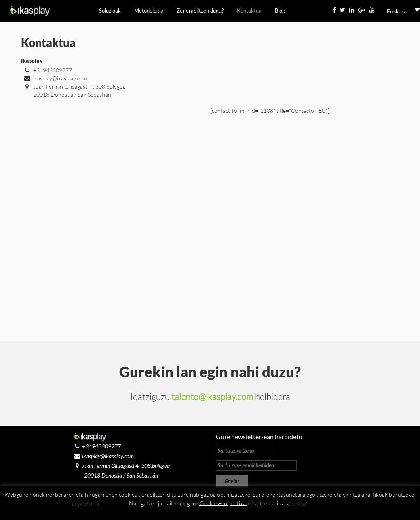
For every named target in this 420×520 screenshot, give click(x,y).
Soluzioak (110, 11)
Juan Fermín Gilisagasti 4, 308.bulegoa (121, 466)
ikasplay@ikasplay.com (54, 78)
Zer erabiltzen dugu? (200, 11)
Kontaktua (249, 11)
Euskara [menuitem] (397, 11)
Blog (280, 11)
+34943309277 (46, 70)
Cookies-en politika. (223, 503)
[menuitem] (397, 11)
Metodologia (149, 11)
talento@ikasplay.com (212, 396)
